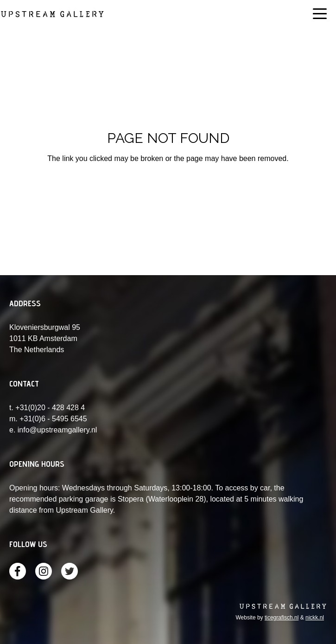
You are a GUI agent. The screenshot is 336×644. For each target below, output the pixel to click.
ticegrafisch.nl (282, 618)
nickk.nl (315, 618)
